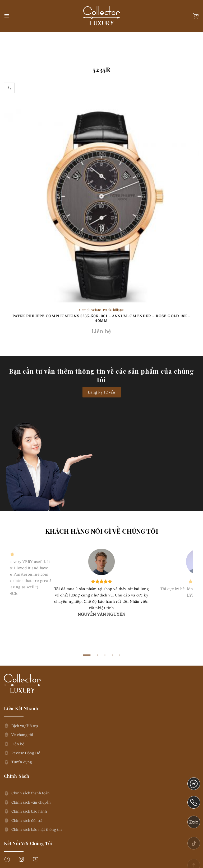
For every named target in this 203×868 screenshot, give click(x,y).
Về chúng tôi (22, 735)
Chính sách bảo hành (29, 811)
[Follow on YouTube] (36, 861)
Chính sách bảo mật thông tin (37, 829)
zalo (192, 829)
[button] (7, 16)
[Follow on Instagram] (21, 861)
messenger (194, 786)
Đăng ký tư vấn (102, 392)
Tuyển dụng (22, 762)
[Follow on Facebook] (7, 861)
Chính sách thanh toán (31, 793)
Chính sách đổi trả (27, 820)
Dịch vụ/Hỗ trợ (25, 726)
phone (194, 808)
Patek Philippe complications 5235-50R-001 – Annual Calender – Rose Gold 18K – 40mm (101, 318)
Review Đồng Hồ (26, 753)
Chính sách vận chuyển (31, 802)
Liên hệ (18, 744)
